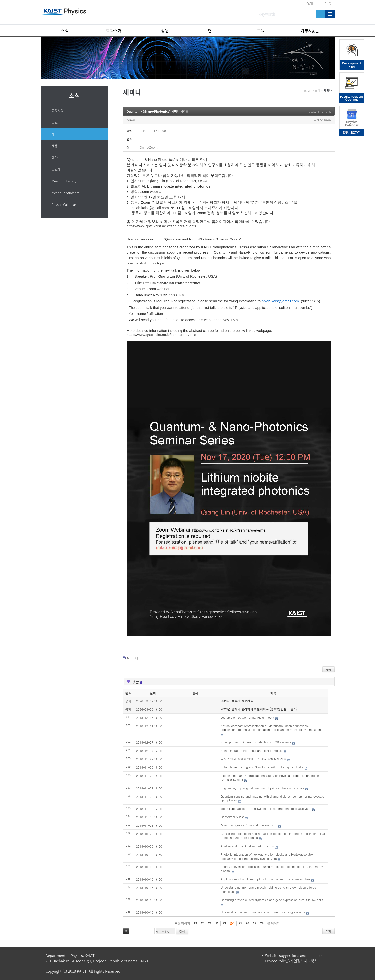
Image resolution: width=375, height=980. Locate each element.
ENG (328, 4)
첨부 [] (132, 658)
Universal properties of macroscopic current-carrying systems (263, 912)
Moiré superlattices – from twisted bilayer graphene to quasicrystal (266, 808)
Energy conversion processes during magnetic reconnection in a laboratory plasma (272, 869)
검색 (126, 931)
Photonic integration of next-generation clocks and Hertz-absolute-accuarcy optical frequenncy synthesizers (267, 856)
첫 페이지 (183, 923)
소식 (65, 30)
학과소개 (114, 30)
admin (131, 120)
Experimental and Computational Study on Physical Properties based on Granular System (270, 777)
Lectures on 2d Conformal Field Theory (247, 717)
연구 (212, 30)
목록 (328, 669)
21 (210, 923)
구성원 (163, 30)
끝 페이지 (275, 923)
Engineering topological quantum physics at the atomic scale (262, 788)
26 (248, 923)
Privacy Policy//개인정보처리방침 (291, 961)
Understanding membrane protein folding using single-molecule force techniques (268, 889)
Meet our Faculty (64, 181)
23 (224, 923)
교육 (261, 30)
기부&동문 (310, 30)
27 (255, 923)
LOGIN (310, 4)
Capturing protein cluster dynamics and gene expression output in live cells (272, 900)
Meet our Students (66, 193)
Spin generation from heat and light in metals (252, 750)
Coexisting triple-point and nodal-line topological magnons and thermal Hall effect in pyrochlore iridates (273, 836)
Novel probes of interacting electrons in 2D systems (256, 742)
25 (240, 923)
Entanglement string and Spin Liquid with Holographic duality (262, 767)
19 (195, 923)
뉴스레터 (58, 169)
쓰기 (328, 931)
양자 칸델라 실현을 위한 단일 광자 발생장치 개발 (254, 759)
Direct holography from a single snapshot (249, 825)
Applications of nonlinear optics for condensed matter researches (266, 879)
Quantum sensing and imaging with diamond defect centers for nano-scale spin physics (272, 798)
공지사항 (58, 111)
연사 (195, 693)
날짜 (153, 693)
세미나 (56, 134)
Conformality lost (232, 817)
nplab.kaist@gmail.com (150, 208)
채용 (55, 146)
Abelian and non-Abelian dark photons (247, 846)
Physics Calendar (64, 205)
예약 (55, 158)
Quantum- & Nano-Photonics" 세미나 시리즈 (157, 111)
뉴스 (55, 122)
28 (262, 923)
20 (203, 923)
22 (217, 923)
